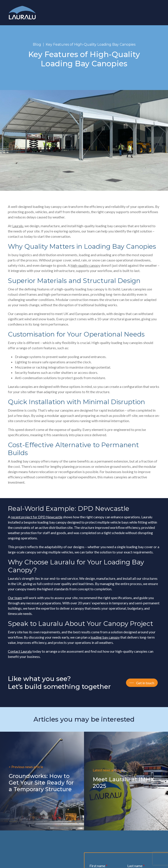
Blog (37, 44)
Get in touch (145, 683)
